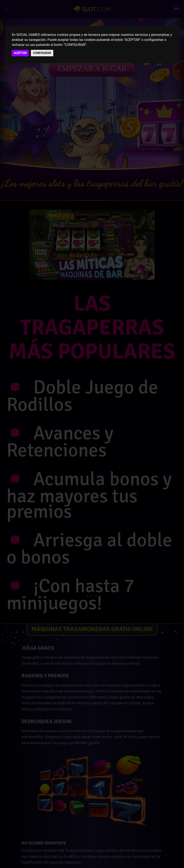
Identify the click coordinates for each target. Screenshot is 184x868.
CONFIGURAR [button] (42, 53)
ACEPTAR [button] (20, 53)
